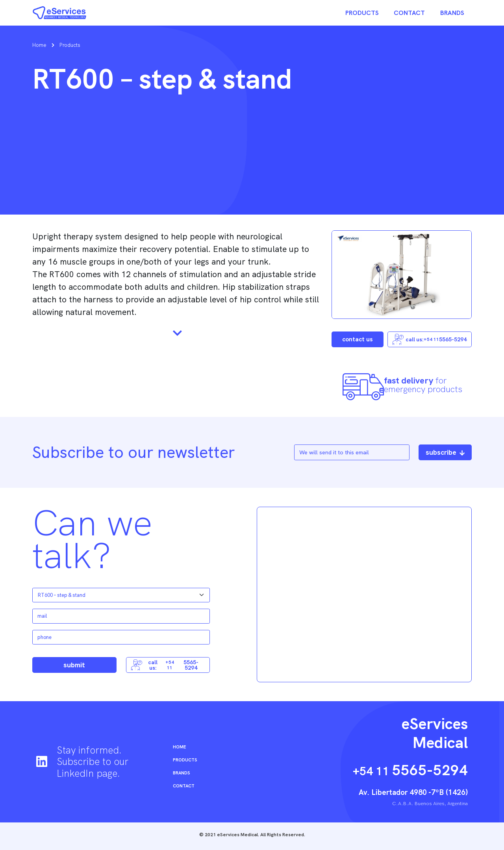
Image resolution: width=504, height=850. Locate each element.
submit (74, 665)
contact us (357, 339)
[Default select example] (121, 595)
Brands (452, 13)
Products (362, 13)
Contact (409, 13)
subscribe (445, 452)
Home (39, 45)
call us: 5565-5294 (430, 339)
